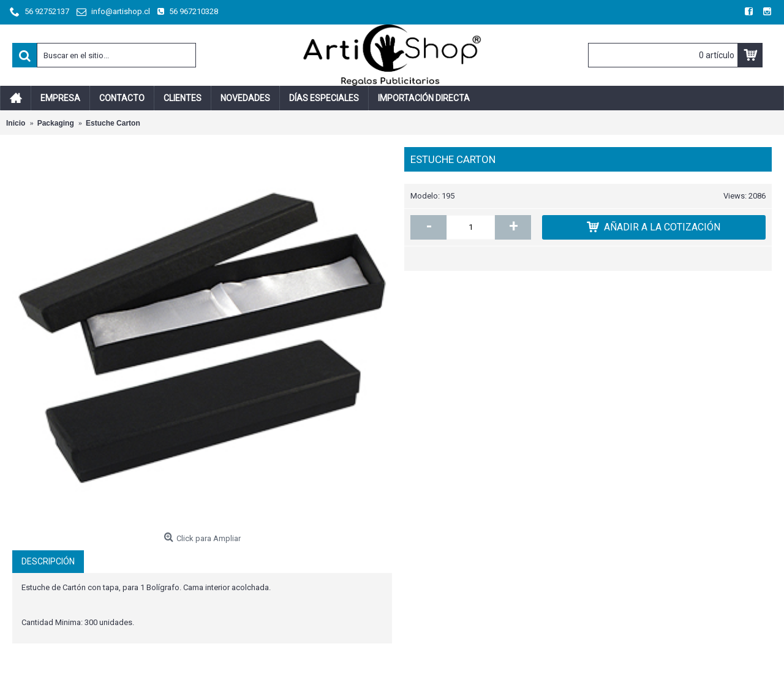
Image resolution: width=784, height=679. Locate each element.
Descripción (48, 561)
